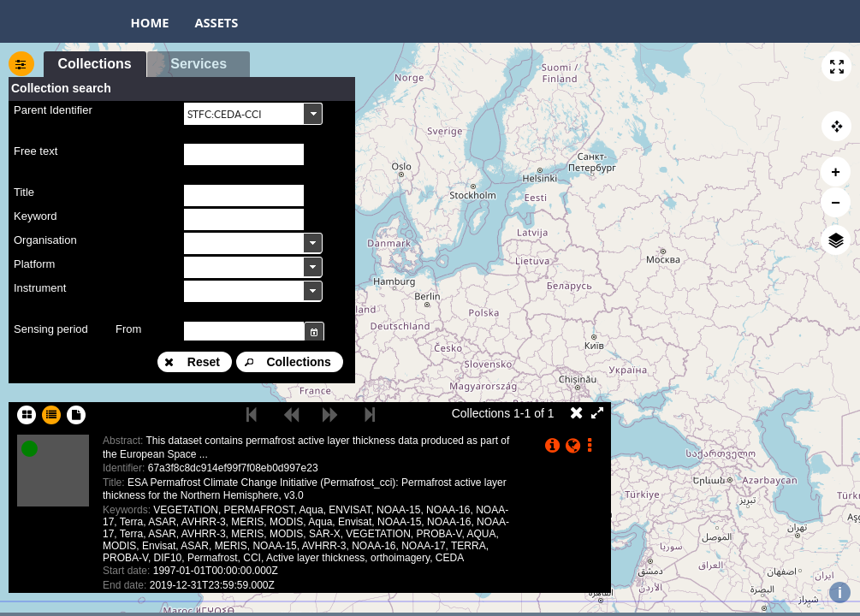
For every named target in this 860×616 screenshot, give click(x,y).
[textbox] (244, 154)
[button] (836, 66)
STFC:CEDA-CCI (225, 114)
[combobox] (253, 113)
